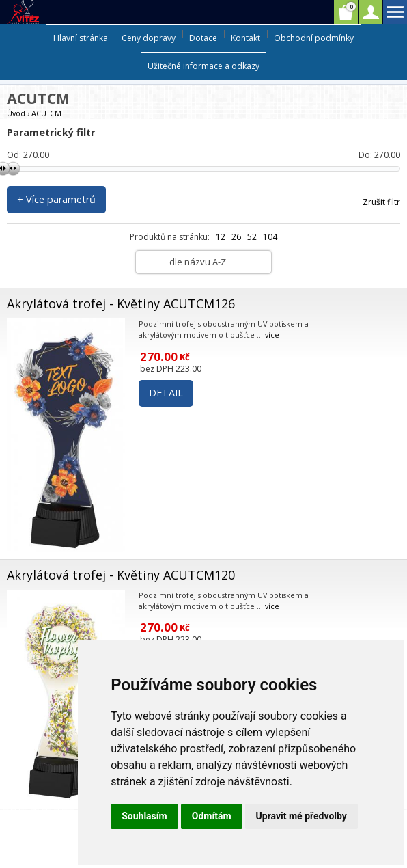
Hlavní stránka (81, 38)
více (272, 335)
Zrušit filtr (381, 202)
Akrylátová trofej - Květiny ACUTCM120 (121, 575)
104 (270, 237)
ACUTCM (46, 113)
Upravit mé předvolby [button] (301, 816)
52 (252, 237)
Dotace (203, 38)
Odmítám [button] (212, 816)
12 (221, 237)
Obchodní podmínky (314, 38)
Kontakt (245, 38)
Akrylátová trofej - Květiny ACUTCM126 (121, 303)
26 (236, 237)
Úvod (16, 113)
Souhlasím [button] (144, 816)
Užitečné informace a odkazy (203, 66)
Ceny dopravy (149, 38)
